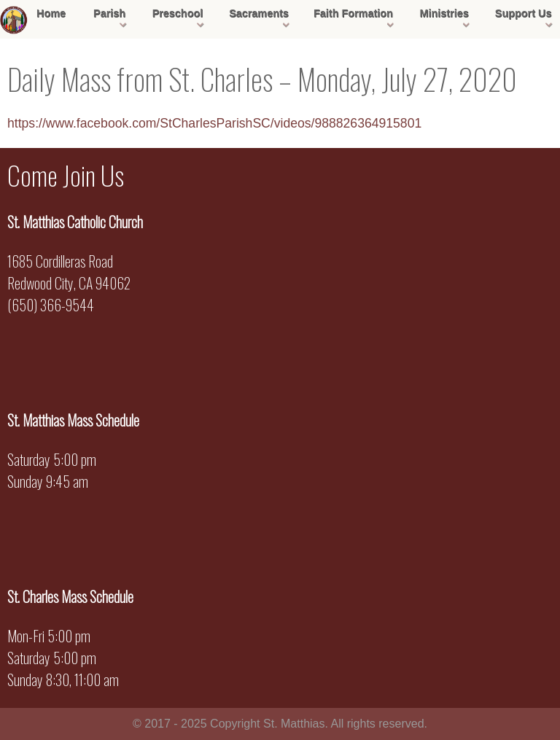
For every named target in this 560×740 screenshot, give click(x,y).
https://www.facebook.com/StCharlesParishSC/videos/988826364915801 (214, 123)
